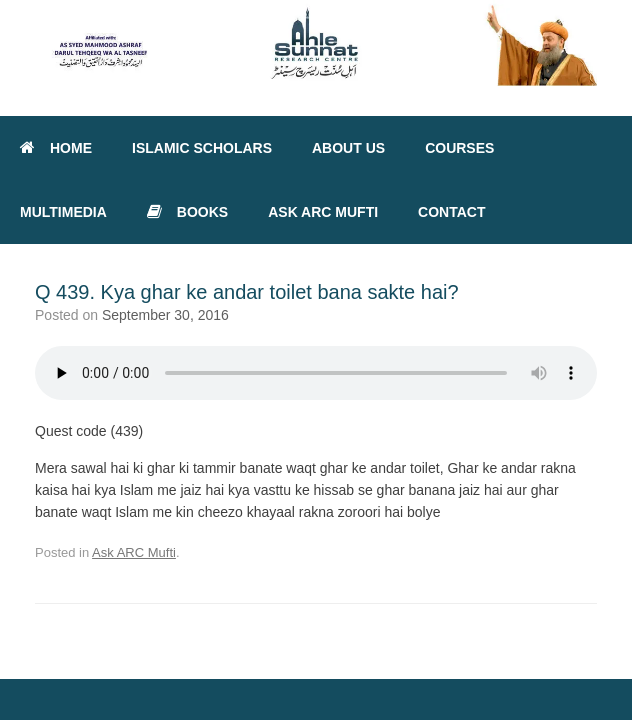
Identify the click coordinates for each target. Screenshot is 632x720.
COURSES (459, 148)
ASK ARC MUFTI (323, 212)
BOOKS (187, 212)
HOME (56, 148)
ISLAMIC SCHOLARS (202, 148)
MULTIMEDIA (63, 212)
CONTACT (451, 212)
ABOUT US (348, 148)
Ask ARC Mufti (134, 552)
